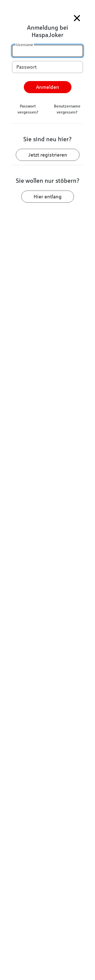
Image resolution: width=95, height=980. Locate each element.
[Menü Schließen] (77, 18)
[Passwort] (47, 67)
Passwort (26, 67)
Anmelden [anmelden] (48, 87)
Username (25, 45)
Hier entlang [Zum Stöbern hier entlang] (48, 197)
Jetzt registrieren (48, 155)
